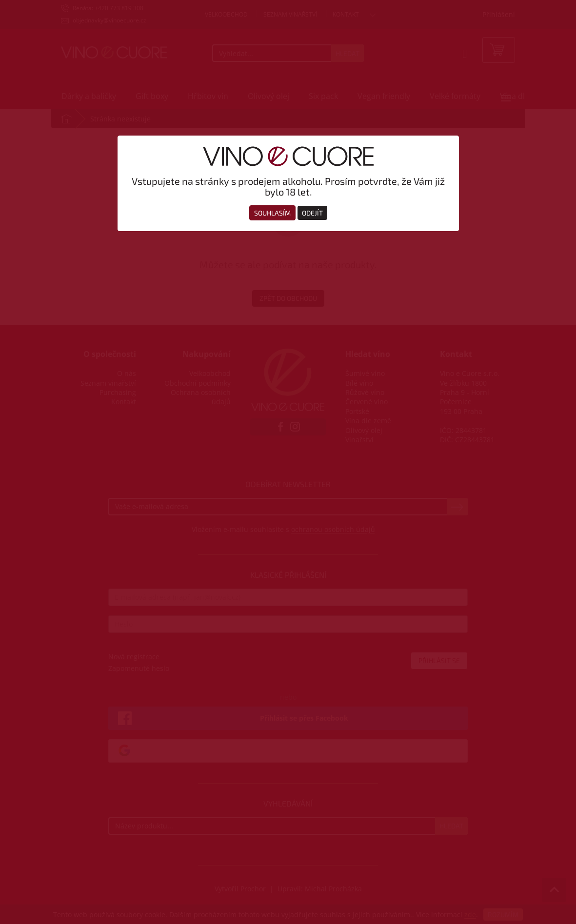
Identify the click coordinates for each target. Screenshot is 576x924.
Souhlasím (272, 213)
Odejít (312, 213)
